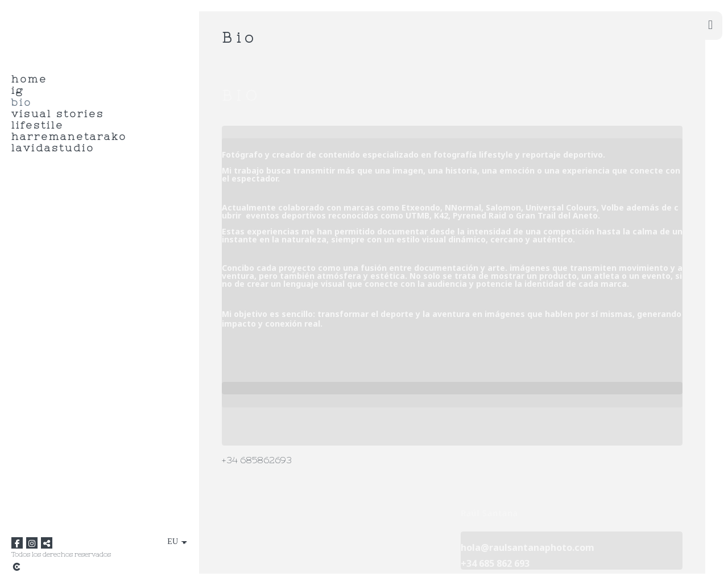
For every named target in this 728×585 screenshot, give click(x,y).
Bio (22, 102)
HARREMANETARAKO (69, 137)
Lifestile (38, 125)
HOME (29, 79)
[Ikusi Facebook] (17, 543)
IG (18, 90)
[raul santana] (16, 32)
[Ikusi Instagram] (32, 543)
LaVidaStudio (53, 148)
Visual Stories (58, 114)
